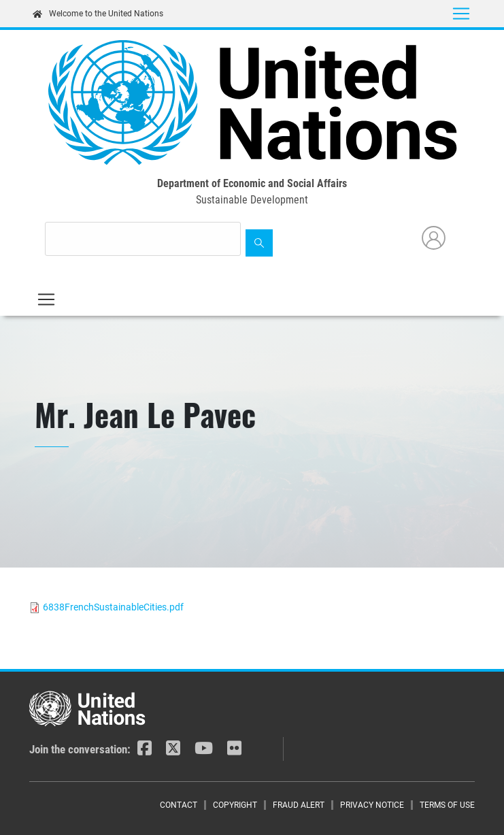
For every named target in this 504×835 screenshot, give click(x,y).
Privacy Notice (372, 805)
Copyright (235, 805)
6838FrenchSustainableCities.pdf (113, 607)
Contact (179, 805)
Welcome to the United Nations (98, 14)
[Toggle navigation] (461, 14)
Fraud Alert (299, 805)
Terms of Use (447, 805)
